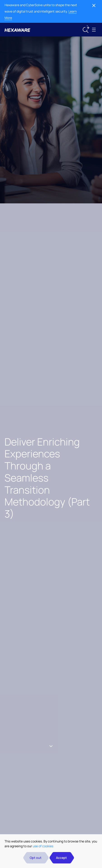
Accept (61, 858)
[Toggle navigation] (94, 30)
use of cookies (43, 846)
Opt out (36, 858)
